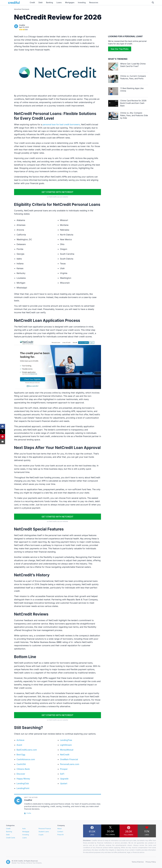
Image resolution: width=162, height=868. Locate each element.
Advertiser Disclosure (22, 9)
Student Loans (44, 832)
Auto (24, 829)
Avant (19, 745)
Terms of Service (138, 862)
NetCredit (65, 755)
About (59, 829)
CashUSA (21, 764)
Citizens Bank (23, 769)
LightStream (66, 745)
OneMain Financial (69, 759)
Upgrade (64, 779)
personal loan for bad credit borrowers (61, 124)
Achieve (21, 740)
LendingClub (23, 783)
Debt (8, 835)
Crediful (22, 25)
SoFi (62, 774)
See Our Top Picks (120, 49)
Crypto (41, 835)
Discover (21, 774)
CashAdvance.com (26, 759)
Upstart (64, 783)
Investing (26, 835)
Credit (8, 829)
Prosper (64, 769)
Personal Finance (45, 829)
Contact (60, 832)
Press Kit (60, 835)
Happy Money (23, 779)
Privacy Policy (151, 862)
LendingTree (66, 740)
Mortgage (26, 832)
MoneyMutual (67, 750)
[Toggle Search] (153, 3)
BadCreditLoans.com (27, 750)
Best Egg (21, 755)
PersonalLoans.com (70, 764)
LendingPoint (23, 788)
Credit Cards (11, 838)
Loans (24, 838)
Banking (9, 832)
